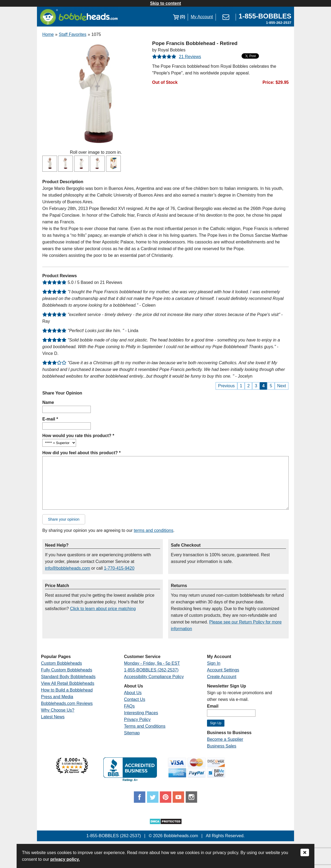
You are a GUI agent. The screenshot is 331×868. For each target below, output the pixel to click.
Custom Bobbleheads (61, 663)
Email (213, 706)
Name (48, 402)
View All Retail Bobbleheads (68, 683)
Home (48, 34)
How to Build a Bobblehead (67, 690)
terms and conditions (154, 530)
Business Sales (222, 746)
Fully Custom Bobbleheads (67, 670)
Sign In (214, 663)
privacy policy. (65, 859)
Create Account (222, 677)
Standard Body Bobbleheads (68, 677)
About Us (133, 693)
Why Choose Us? (58, 710)
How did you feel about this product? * (81, 453)
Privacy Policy (137, 719)
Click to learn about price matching (103, 609)
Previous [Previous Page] (226, 386)
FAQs (129, 706)
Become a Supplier (225, 739)
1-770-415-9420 (119, 568)
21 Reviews (190, 57)
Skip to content (165, 3)
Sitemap (132, 733)
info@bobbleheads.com (67, 568)
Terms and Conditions (145, 726)
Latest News (53, 717)
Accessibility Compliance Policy (154, 677)
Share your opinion (64, 519)
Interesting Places (141, 713)
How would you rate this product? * (78, 436)
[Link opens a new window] (265, 17)
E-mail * (50, 419)
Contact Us (135, 699)
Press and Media (57, 697)
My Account (202, 17)
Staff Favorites (73, 34)
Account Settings (223, 670)
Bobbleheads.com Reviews (67, 703)
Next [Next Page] (282, 386)
